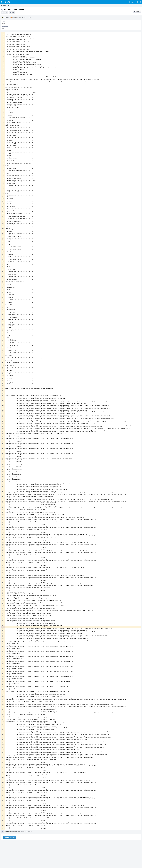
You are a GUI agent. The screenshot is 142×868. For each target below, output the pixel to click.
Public (13, 13)
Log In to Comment (10, 837)
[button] (140, 2)
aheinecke (14, 18)
